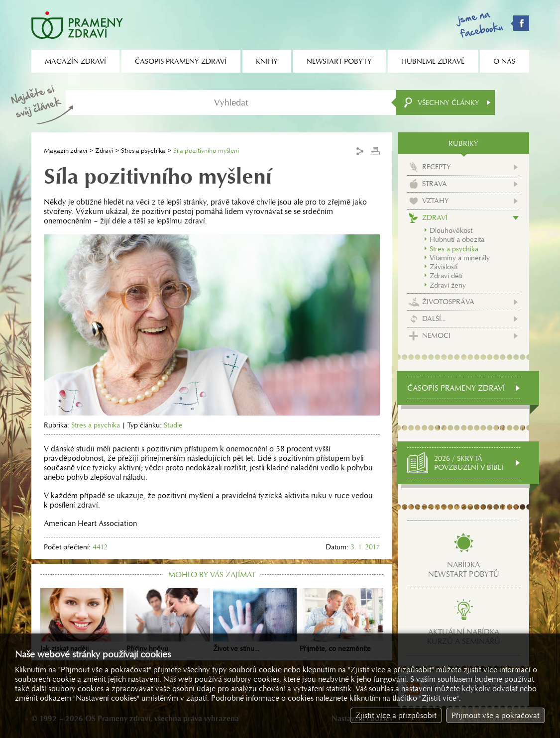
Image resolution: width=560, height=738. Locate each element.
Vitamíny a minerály (460, 258)
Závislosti (444, 267)
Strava (435, 184)
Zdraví (104, 151)
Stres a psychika (143, 151)
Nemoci (436, 335)
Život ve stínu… (255, 621)
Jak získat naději (82, 621)
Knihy (267, 61)
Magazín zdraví (65, 151)
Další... (434, 318)
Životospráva (448, 302)
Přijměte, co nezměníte (341, 621)
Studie (173, 425)
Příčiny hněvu (168, 621)
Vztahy (436, 201)
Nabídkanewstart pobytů (464, 569)
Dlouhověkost (451, 230)
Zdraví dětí (446, 276)
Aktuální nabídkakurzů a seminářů (464, 636)
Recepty (437, 167)
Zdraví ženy (448, 285)
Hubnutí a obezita (457, 239)
